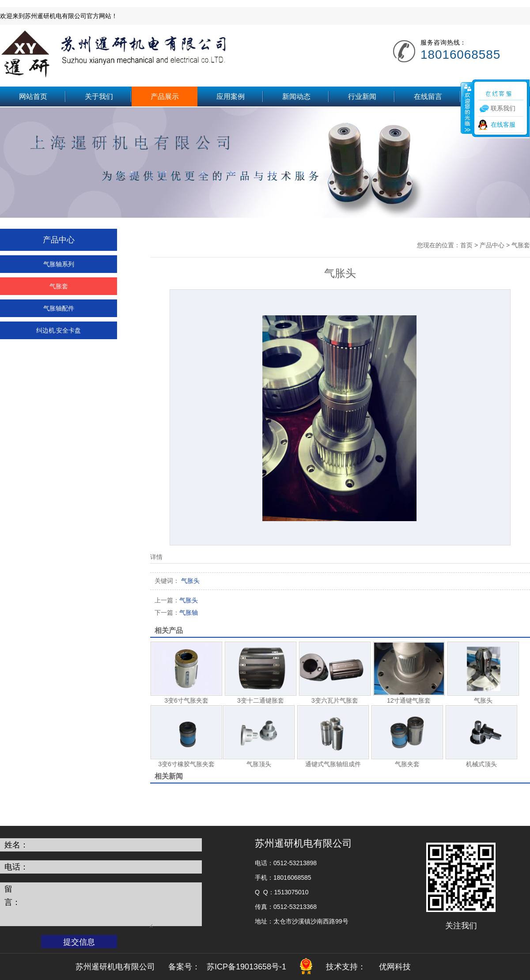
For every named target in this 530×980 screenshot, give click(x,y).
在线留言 (428, 96)
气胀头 (176, 600)
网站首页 (33, 96)
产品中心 (492, 245)
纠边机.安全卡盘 (59, 330)
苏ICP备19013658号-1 (246, 967)
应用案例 (231, 96)
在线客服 (503, 125)
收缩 (467, 108)
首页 (466, 245)
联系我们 (494, 96)
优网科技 (395, 967)
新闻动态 (296, 96)
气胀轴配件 (59, 308)
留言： (12, 896)
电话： (16, 867)
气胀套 (59, 286)
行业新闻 (362, 96)
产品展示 (165, 96)
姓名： (16, 845)
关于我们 (99, 96)
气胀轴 (176, 613)
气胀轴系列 (59, 264)
